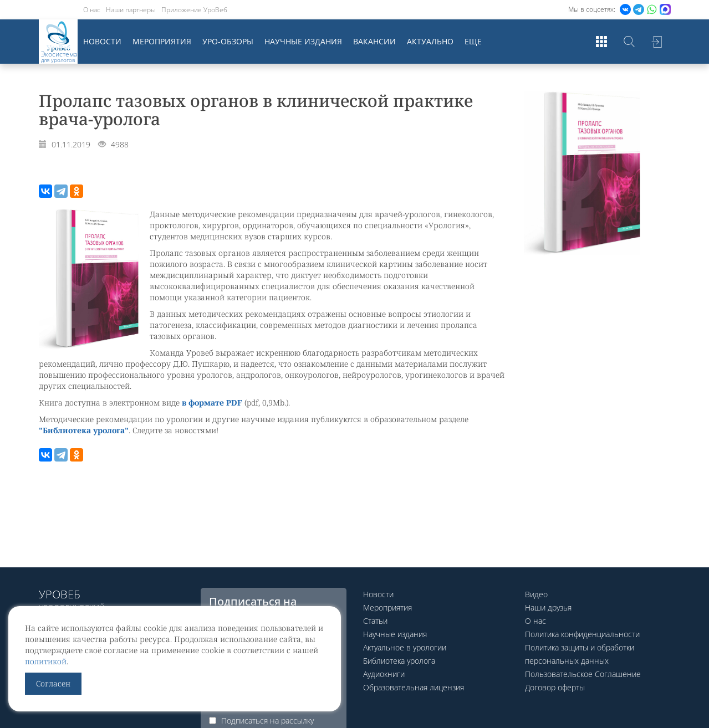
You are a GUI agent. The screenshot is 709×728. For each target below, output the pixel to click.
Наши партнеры (131, 10)
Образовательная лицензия (414, 687)
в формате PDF (212, 403)
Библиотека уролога (399, 661)
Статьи (375, 621)
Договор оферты (555, 687)
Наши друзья (548, 607)
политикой (46, 661)
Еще (473, 41)
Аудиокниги (384, 674)
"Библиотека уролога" (84, 430)
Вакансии (374, 41)
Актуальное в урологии (405, 647)
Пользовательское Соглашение (583, 674)
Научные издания (303, 41)
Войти (657, 42)
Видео (536, 594)
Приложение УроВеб (194, 10)
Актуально (430, 41)
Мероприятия (162, 41)
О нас (92, 10)
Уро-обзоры (228, 41)
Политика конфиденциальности (582, 634)
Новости (102, 41)
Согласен (53, 683)
